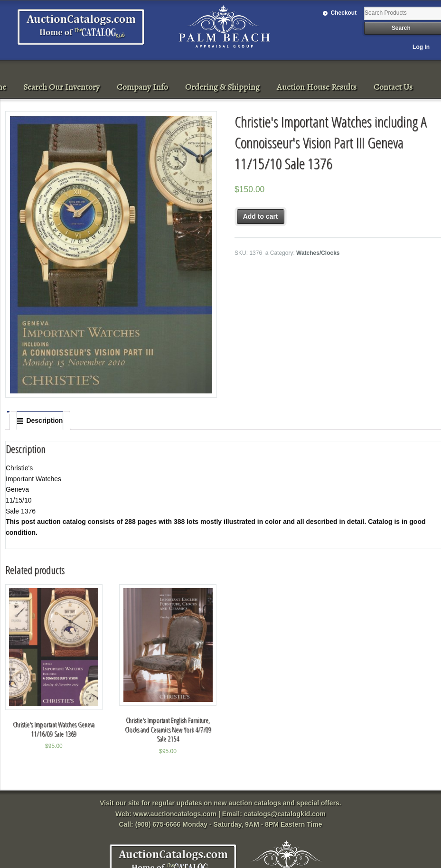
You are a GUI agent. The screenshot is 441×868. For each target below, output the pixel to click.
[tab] (40, 420)
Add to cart (261, 216)
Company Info (142, 87)
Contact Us (393, 87)
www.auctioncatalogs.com (175, 814)
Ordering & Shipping (222, 87)
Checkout (344, 13)
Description (44, 420)
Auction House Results (317, 87)
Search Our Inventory (61, 87)
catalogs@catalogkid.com (285, 814)
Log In (421, 47)
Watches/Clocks (318, 253)
